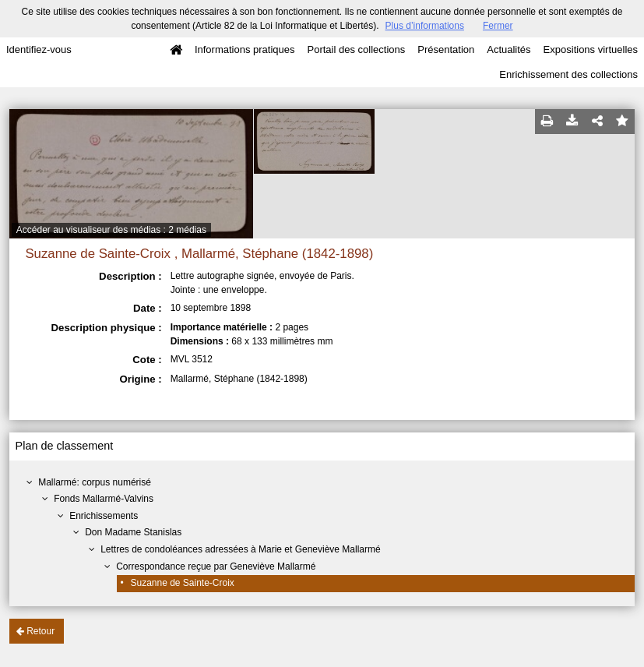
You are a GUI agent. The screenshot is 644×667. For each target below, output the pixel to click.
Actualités (509, 49)
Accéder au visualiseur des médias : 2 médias (111, 230)
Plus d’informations (425, 26)
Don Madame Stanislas (133, 532)
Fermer (498, 26)
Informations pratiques (245, 49)
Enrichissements (104, 516)
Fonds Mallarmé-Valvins (104, 499)
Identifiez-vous (39, 49)
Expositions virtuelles (591, 49)
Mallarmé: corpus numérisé (95, 482)
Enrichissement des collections (568, 74)
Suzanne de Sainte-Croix (182, 583)
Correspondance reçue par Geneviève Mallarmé (216, 566)
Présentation (446, 49)
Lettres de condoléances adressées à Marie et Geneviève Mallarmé (241, 549)
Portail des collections (357, 49)
